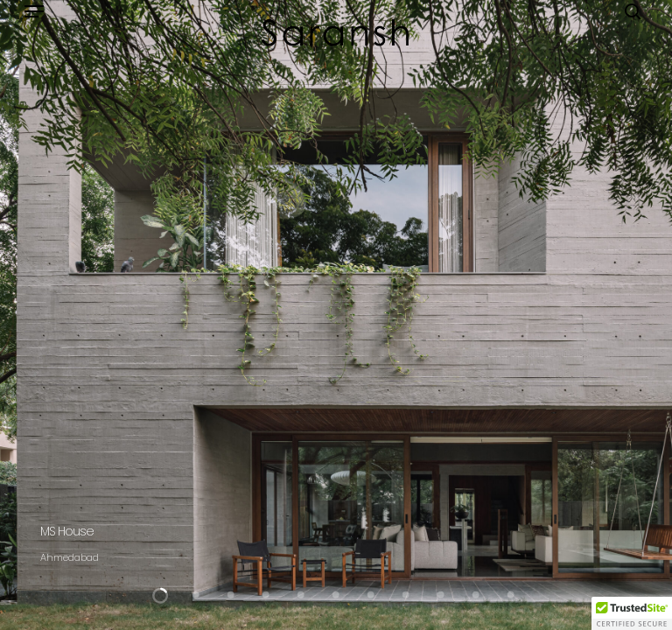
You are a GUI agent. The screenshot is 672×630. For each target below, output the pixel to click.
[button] (34, 11)
